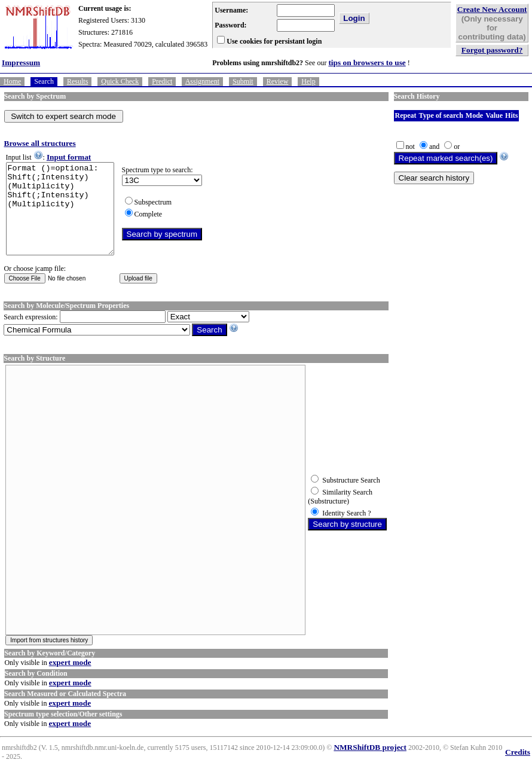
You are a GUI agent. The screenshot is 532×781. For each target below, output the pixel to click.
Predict (162, 81)
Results (77, 81)
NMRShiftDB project (370, 765)
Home (12, 81)
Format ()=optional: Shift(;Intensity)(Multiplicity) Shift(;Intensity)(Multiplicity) (66, 218)
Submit (243, 81)
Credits (518, 770)
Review (278, 81)
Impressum (21, 62)
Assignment (202, 81)
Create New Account (492, 9)
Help (308, 81)
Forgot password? (492, 50)
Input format (69, 157)
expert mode (70, 680)
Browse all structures (40, 143)
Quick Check (120, 81)
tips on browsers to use (367, 62)
